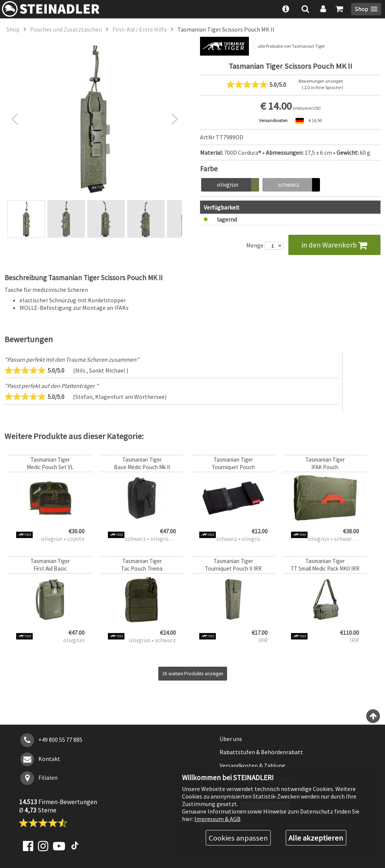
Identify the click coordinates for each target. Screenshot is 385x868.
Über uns (231, 739)
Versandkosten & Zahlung (252, 765)
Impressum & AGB (218, 819)
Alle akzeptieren (316, 838)
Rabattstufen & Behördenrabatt (261, 752)
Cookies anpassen (238, 838)
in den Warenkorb (334, 245)
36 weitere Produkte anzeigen (193, 674)
